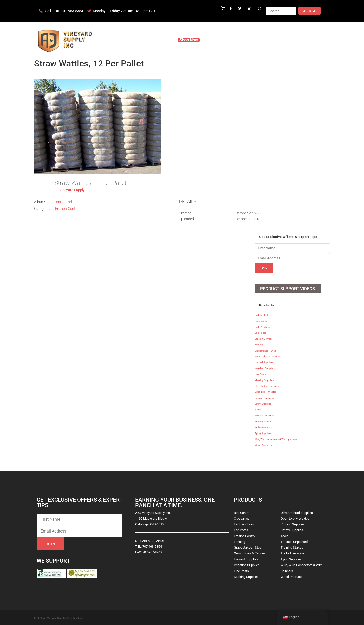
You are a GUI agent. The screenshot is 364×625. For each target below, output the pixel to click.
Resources (216, 40)
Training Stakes (263, 420)
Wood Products (263, 444)
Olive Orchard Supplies (267, 385)
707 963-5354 (152, 546)
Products (163, 40)
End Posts (260, 332)
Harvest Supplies (264, 361)
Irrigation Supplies (265, 367)
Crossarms (261, 320)
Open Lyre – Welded (266, 391)
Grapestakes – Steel (265, 349)
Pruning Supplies (264, 397)
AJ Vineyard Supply (70, 190)
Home (121, 40)
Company (141, 40)
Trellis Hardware (263, 426)
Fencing (259, 344)
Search (309, 11)
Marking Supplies (264, 379)
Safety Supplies (263, 403)
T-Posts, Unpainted (265, 415)
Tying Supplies (263, 432)
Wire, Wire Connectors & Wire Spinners (276, 438)
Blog (260, 40)
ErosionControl (60, 202)
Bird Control (261, 314)
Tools (258, 409)
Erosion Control (67, 209)
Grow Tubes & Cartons (267, 355)
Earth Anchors (263, 326)
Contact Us (240, 40)
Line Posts (260, 373)
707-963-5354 (72, 11)
